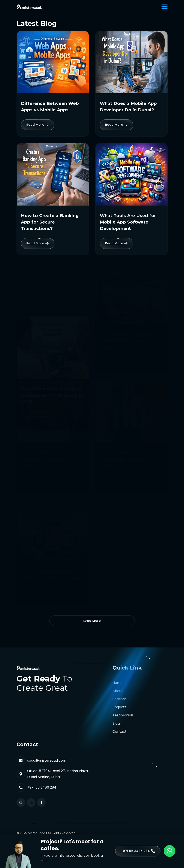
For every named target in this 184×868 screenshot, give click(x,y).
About (118, 691)
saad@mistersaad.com (47, 760)
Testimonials (123, 715)
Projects (119, 707)
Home (117, 683)
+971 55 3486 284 (42, 787)
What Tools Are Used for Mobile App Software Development (128, 222)
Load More (92, 621)
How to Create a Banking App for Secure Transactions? (50, 222)
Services (120, 699)
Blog (116, 723)
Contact (120, 732)
